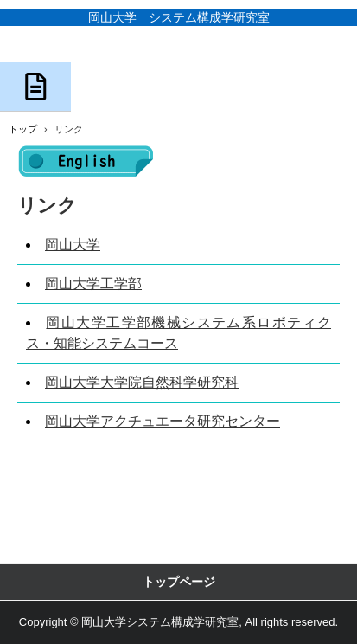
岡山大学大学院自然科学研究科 (142, 382)
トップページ (179, 582)
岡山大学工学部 (93, 283)
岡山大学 (73, 245)
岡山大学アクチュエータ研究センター (163, 421)
